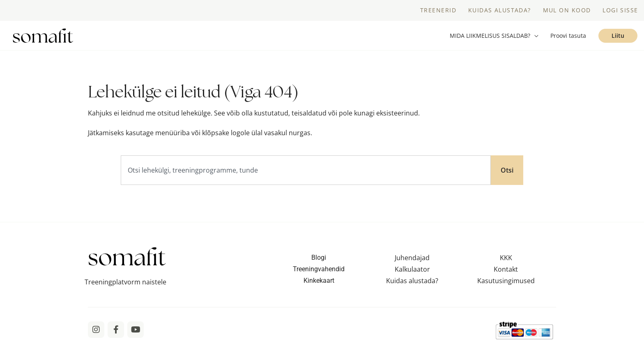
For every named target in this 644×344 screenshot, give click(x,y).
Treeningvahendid (319, 269)
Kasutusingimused (506, 281)
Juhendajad (412, 258)
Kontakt (506, 269)
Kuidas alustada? (412, 281)
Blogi (319, 257)
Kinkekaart (319, 281)
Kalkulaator (412, 269)
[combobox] (306, 170)
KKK (506, 258)
